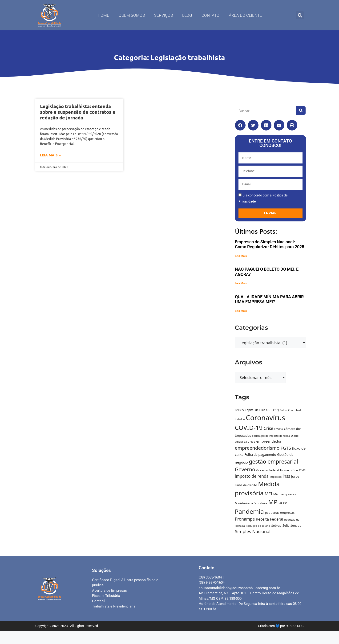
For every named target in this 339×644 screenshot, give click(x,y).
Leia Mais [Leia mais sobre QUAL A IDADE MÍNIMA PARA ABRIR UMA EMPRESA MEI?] (241, 311)
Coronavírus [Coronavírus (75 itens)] (265, 418)
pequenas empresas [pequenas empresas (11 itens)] (280, 513)
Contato (210, 15)
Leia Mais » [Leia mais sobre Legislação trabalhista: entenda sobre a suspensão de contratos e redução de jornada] (50, 155)
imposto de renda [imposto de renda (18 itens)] (252, 476)
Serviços (163, 15)
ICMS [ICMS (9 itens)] (302, 470)
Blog (187, 15)
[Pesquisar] (301, 110)
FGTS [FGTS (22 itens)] (286, 448)
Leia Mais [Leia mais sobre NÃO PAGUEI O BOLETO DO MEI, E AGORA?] (241, 283)
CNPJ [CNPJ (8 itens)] (276, 410)
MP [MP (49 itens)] (273, 502)
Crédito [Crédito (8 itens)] (279, 429)
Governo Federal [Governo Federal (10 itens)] (268, 470)
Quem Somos (132, 15)
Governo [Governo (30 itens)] (245, 469)
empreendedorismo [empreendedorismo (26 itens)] (257, 448)
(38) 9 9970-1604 (212, 583)
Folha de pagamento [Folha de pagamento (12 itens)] (260, 454)
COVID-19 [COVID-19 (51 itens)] (249, 428)
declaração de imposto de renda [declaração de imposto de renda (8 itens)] (271, 436)
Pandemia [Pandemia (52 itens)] (249, 511)
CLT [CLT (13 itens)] (269, 410)
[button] (300, 15)
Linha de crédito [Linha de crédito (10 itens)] (246, 485)
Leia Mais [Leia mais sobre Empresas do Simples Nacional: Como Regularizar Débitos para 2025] (241, 256)
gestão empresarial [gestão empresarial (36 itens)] (273, 461)
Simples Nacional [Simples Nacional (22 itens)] (253, 531)
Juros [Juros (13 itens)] (295, 476)
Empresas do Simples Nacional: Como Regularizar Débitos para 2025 (270, 244)
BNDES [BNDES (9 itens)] (239, 410)
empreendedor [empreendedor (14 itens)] (269, 441)
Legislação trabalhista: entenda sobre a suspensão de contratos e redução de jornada (78, 112)
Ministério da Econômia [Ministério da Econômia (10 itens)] (251, 503)
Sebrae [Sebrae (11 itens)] (276, 526)
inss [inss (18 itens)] (287, 476)
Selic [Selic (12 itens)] (286, 525)
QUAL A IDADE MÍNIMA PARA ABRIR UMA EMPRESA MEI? (269, 299)
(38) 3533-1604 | (211, 577)
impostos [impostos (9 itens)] (276, 477)
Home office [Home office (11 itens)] (289, 470)
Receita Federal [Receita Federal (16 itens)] (270, 519)
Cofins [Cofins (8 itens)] (284, 410)
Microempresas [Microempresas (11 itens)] (285, 494)
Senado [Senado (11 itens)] (296, 526)
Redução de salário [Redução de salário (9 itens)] (258, 526)
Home (103, 15)
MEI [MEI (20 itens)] (268, 494)
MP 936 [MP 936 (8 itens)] (283, 503)
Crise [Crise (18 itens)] (268, 428)
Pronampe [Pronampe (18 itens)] (245, 519)
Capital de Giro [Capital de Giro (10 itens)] (255, 410)
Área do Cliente (245, 15)
